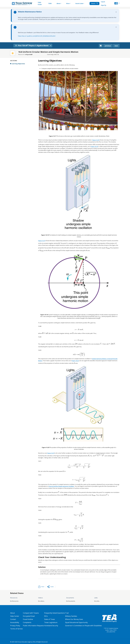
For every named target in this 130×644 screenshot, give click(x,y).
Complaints (27, 622)
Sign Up (104, 5)
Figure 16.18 (96, 140)
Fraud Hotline (28, 619)
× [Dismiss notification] (116, 12)
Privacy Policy (15, 626)
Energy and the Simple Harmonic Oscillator (61, 486)
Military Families (71, 616)
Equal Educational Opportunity (76, 622)
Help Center (15, 616)
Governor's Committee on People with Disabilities (83, 626)
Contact (13, 619)
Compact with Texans (31, 613)
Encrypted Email (29, 616)
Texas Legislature (51, 622)
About (12, 613)
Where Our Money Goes (74, 619)
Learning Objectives (18, 64)
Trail (67, 613)
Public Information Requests (33, 626)
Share (52, 587)
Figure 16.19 (42, 241)
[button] (117, 4)
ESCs (46, 616)
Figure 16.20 (75, 361)
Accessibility (15, 622)
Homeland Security (51, 626)
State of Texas (50, 619)
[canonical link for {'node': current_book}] (101, 46)
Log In (103, 2)
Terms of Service (16, 629)
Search (94, 3)
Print (43, 587)
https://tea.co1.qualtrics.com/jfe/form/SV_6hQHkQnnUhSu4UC (37, 36)
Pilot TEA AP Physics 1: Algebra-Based (32, 45)
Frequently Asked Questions (55, 613)
